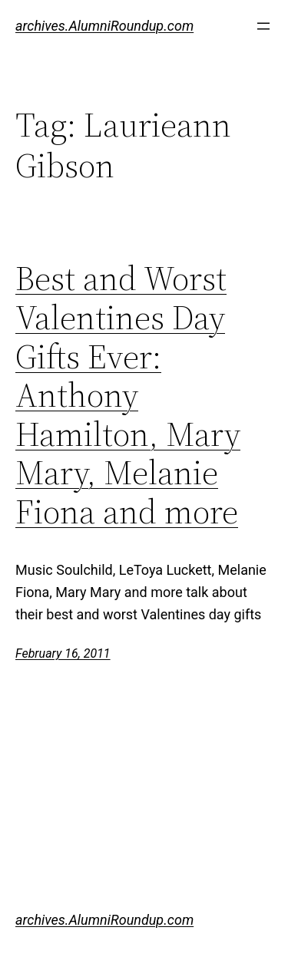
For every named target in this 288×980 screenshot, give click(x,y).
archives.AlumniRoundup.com (104, 26)
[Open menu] (263, 26)
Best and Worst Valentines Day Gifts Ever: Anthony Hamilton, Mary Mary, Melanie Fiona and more (128, 395)
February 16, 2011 (63, 653)
